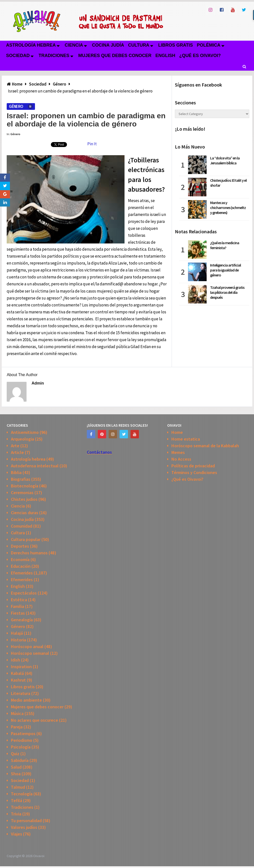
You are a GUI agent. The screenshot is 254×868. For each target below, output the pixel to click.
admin (38, 383)
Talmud (18, 787)
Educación (21, 566)
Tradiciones (54, 56)
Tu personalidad (26, 821)
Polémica (209, 45)
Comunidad (22, 526)
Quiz (15, 754)
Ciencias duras (25, 513)
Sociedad (18, 56)
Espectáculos (24, 593)
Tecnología (22, 794)
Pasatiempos (23, 733)
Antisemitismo (25, 432)
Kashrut (18, 680)
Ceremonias (22, 493)
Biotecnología (25, 486)
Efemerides (22, 573)
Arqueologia (22, 439)
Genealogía (22, 620)
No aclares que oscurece (34, 720)
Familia (17, 606)
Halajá (17, 633)
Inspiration (21, 667)
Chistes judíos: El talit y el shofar (228, 183)
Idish (16, 660)
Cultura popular (26, 539)
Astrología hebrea (31, 45)
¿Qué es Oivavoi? (200, 56)
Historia (18, 640)
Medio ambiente (26, 700)
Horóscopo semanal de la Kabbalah (205, 446)
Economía (20, 559)
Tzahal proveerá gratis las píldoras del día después (227, 292)
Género (16, 106)
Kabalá (17, 673)
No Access (181, 459)
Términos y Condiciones (194, 472)
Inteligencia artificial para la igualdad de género (225, 270)
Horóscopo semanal (30, 653)
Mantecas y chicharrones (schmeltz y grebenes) (228, 208)
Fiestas (18, 613)
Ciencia (74, 45)
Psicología (21, 747)
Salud (16, 767)
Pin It (92, 144)
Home (177, 432)
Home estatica (186, 439)
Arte (15, 446)
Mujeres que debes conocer (115, 56)
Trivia (16, 814)
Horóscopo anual (27, 646)
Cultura (139, 45)
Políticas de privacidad (193, 466)
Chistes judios (24, 499)
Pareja (17, 727)
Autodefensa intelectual (35, 466)
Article (17, 452)
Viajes (16, 834)
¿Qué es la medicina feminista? (225, 245)
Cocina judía (108, 45)
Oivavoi (39, 856)
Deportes (20, 546)
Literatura (21, 693)
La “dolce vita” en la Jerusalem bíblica (225, 160)
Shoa (16, 774)
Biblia (16, 472)
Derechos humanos (29, 553)
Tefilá (16, 800)
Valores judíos (24, 827)
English (165, 56)
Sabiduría (20, 760)
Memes (178, 452)
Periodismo (22, 740)
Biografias (21, 479)
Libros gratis (176, 45)
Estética (19, 600)
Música (17, 713)
